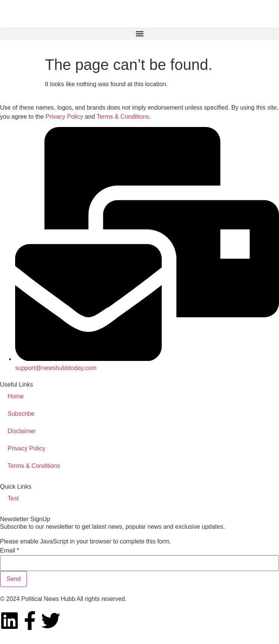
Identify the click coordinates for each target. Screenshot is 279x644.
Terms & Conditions (34, 466)
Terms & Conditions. (124, 117)
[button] (139, 33)
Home (16, 396)
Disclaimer (22, 431)
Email (10, 551)
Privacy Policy (64, 117)
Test (13, 498)
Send (13, 579)
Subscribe (21, 414)
